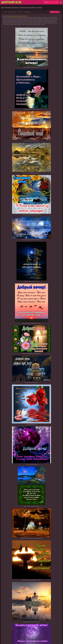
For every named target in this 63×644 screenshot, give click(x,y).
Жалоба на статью (55, 12)
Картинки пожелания (22, 16)
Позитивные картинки (12, 16)
